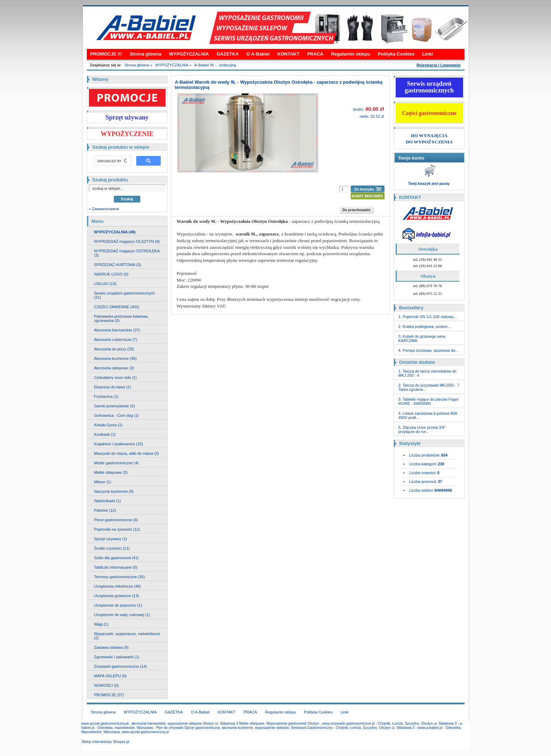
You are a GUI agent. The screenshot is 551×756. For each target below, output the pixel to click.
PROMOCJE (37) (109, 695)
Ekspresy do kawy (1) (113, 387)
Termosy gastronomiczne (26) (120, 577)
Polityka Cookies (396, 54)
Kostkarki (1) (105, 434)
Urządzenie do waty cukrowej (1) (122, 615)
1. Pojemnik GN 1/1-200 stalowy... (427, 317)
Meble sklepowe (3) (111, 472)
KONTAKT (288, 54)
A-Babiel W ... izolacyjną (215, 65)
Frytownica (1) (106, 396)
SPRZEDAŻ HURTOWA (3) (118, 265)
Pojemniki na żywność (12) (117, 529)
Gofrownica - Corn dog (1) (116, 415)
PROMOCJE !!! (106, 54)
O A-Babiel (258, 54)
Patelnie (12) (105, 510)
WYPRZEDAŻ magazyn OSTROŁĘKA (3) (127, 253)
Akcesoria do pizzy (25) (114, 349)
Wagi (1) (101, 624)
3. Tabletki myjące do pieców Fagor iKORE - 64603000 (429, 401)
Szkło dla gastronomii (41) (116, 558)
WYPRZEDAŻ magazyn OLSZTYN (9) (127, 241)
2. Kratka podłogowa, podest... (425, 327)
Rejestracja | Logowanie (438, 65)
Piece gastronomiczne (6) (116, 520)
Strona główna (146, 54)
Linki (427, 54)
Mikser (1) (103, 482)
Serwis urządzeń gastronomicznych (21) (125, 295)
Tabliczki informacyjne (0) (116, 567)
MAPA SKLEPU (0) (111, 676)
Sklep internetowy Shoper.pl (105, 742)
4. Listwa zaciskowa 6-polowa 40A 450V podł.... (428, 415)
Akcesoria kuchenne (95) (116, 358)
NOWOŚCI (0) (106, 685)
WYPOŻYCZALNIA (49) (115, 232)
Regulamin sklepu (351, 54)
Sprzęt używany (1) (111, 539)
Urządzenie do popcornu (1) (118, 605)
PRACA (315, 54)
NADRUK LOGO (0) (111, 274)
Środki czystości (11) (112, 548)
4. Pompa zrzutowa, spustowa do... (429, 350)
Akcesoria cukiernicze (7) (116, 340)
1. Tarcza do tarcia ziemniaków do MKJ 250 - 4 (428, 373)
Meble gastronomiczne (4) (116, 463)
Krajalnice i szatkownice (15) (119, 444)
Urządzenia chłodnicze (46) (118, 586)
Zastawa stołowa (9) (111, 647)
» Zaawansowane (104, 209)
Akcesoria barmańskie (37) (117, 330)
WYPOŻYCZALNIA (189, 54)
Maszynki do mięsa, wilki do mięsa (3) (127, 453)
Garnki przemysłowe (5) (115, 406)
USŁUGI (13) (105, 284)
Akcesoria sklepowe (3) (114, 368)
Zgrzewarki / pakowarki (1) (117, 657)
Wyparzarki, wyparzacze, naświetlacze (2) (127, 636)
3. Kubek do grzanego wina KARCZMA (422, 338)
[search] (112, 161)
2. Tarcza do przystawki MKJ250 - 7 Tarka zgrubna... (429, 387)
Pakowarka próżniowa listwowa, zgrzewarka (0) (121, 318)
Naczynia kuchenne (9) (114, 491)
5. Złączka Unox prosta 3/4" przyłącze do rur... (422, 429)
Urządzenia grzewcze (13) (117, 596)
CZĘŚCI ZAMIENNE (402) (117, 307)
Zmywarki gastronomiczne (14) (121, 666)
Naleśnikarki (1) (108, 501)
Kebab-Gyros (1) (108, 425)
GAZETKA (228, 54)
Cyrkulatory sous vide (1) (116, 377)
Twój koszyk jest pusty (429, 183)
